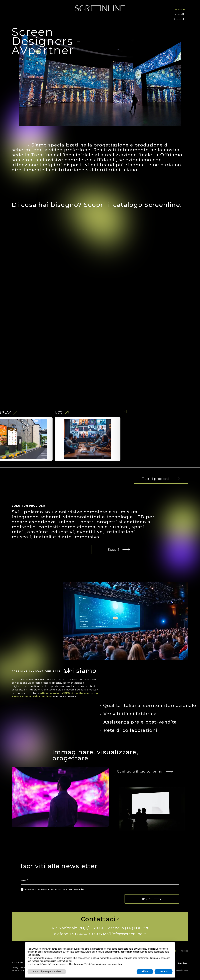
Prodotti (180, 14)
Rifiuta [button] (145, 971)
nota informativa (76, 889)
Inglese (184, 951)
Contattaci (100, 919)
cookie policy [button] (34, 955)
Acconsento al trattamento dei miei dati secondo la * (55, 889)
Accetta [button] (164, 971)
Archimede (183, 970)
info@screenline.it (129, 934)
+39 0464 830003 (86, 934)
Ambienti (179, 19)
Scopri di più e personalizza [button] (47, 971)
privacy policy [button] (140, 949)
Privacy (15, 968)
